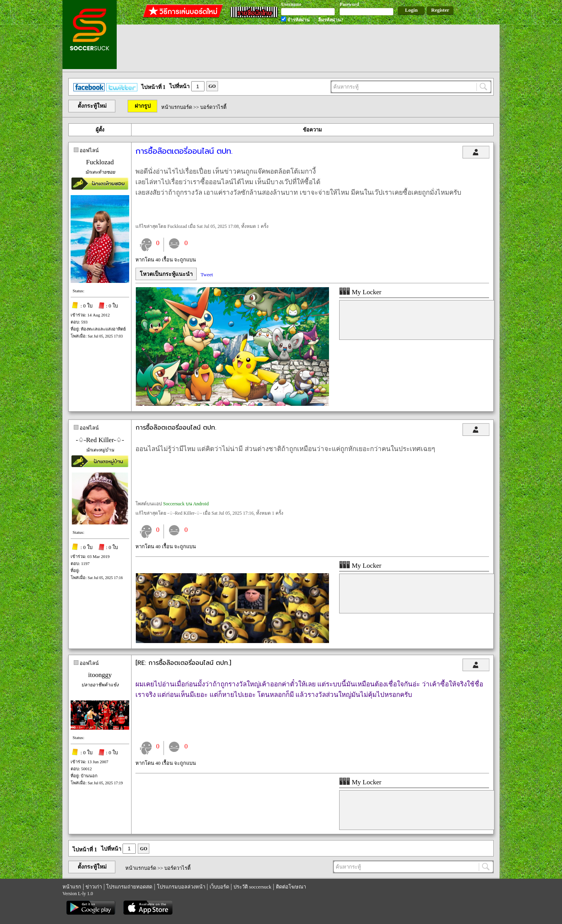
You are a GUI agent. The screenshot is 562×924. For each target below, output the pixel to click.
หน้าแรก (72, 887)
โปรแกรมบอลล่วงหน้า (181, 887)
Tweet (207, 275)
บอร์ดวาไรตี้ (213, 107)
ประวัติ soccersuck (252, 887)
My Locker (360, 292)
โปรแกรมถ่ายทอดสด (129, 887)
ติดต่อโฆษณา (291, 887)
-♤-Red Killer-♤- (100, 440)
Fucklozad (100, 162)
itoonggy (100, 675)
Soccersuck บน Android (186, 504)
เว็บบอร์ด (219, 887)
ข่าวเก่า (94, 887)
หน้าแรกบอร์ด (177, 107)
